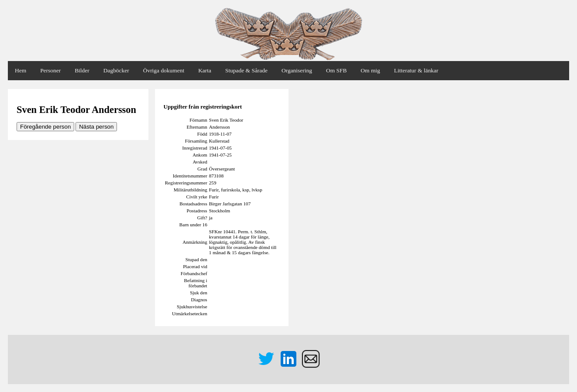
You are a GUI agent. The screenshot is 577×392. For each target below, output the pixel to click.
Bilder (82, 70)
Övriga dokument (164, 70)
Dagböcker (116, 70)
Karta (205, 70)
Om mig (370, 70)
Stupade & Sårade (246, 70)
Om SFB (336, 70)
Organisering (297, 70)
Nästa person (96, 127)
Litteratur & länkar (416, 70)
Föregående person (45, 127)
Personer (50, 70)
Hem (21, 70)
